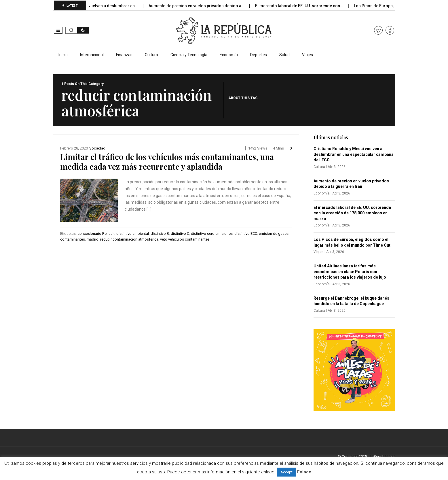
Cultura (151, 55)
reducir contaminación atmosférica (129, 239)
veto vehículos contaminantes (185, 239)
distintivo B (160, 234)
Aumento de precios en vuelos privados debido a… (201, 6)
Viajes (307, 55)
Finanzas (124, 55)
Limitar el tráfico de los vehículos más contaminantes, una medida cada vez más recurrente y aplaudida (167, 161)
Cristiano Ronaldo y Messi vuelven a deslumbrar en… (92, 6)
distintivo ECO (246, 234)
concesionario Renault (96, 234)
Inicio (63, 55)
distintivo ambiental (133, 234)
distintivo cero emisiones (212, 234)
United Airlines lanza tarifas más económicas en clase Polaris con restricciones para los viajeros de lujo (350, 272)
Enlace (304, 472)
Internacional (92, 55)
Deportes (259, 55)
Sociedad (97, 148)
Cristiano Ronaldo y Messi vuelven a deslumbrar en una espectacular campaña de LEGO (354, 154)
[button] (58, 30)
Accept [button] (286, 472)
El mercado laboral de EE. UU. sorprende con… (303, 6)
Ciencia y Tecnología (189, 55)
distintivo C (180, 234)
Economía (229, 55)
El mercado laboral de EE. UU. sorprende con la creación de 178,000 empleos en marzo (352, 213)
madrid (93, 239)
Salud (284, 55)
